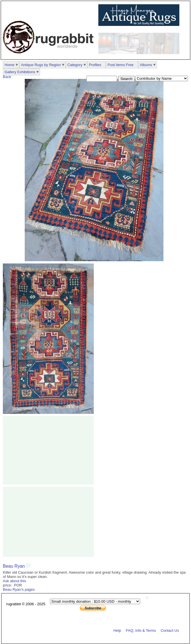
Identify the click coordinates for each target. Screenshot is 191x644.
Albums (146, 65)
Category (75, 65)
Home (10, 65)
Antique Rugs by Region (41, 65)
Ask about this (14, 581)
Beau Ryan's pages (19, 589)
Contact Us (170, 630)
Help (117, 630)
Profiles (95, 65)
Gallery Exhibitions (20, 72)
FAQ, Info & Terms (141, 630)
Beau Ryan (14, 566)
